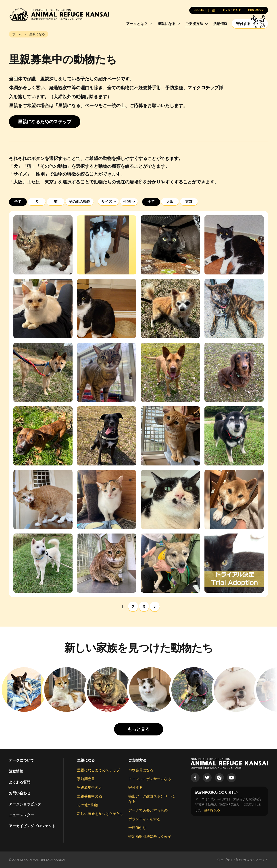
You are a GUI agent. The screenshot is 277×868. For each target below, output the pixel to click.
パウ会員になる (141, 770)
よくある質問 (20, 782)
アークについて (21, 760)
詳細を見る (212, 810)
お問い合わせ (20, 793)
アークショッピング (25, 804)
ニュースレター (21, 815)
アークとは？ (137, 24)
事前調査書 (86, 779)
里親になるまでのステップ (98, 770)
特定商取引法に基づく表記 (150, 836)
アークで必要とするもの (148, 810)
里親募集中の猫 (90, 796)
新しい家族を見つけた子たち (100, 814)
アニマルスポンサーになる (150, 779)
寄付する (135, 788)
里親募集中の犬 (90, 788)
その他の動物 (88, 805)
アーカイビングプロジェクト (32, 826)
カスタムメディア (256, 860)
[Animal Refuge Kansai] (59, 14)
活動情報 (220, 24)
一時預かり (137, 828)
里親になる (167, 24)
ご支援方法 (194, 24)
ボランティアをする (144, 819)
